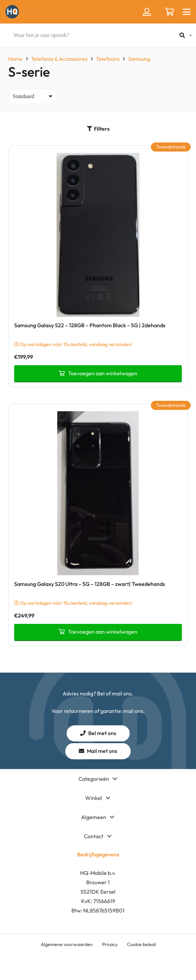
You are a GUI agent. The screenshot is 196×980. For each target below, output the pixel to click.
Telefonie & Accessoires (59, 59)
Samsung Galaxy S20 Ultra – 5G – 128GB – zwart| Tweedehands (90, 584)
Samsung (139, 59)
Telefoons (108, 59)
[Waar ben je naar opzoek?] (98, 35)
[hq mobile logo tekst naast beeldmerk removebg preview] (22, 12)
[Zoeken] (182, 35)
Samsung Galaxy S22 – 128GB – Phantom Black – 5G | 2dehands (90, 325)
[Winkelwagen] (169, 12)
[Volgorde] (33, 96)
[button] (187, 12)
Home (15, 59)
